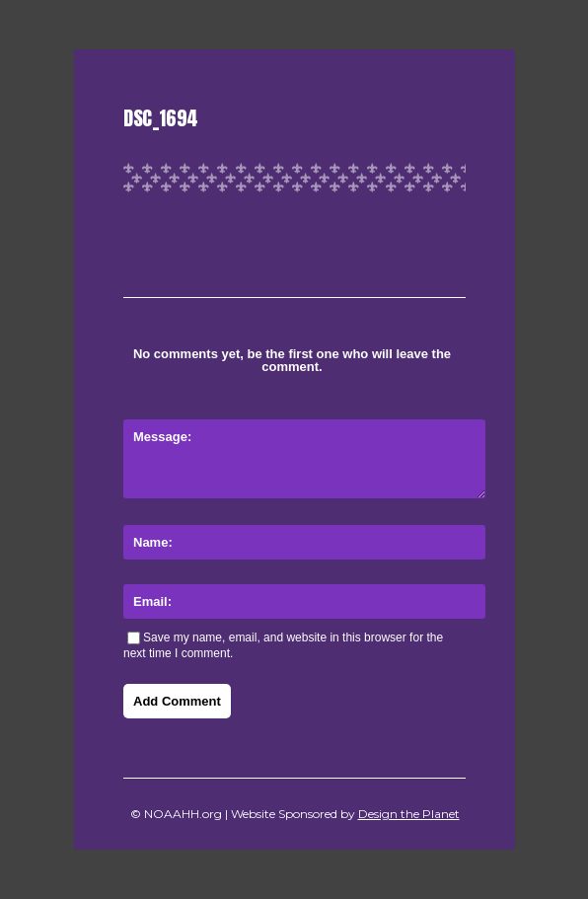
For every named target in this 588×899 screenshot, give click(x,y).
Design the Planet (409, 814)
